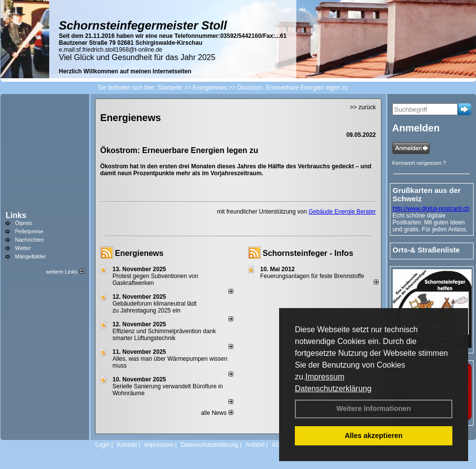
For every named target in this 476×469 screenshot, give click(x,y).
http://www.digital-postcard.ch (431, 209)
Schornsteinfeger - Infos (308, 253)
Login (103, 445)
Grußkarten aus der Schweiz (427, 194)
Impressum (325, 377)
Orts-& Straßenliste (427, 250)
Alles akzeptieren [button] (374, 436)
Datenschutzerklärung (333, 389)
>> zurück (363, 107)
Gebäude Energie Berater (342, 212)
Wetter (23, 248)
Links (16, 215)
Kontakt (127, 445)
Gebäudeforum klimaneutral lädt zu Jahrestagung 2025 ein (155, 307)
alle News (217, 413)
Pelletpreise (29, 231)
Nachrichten (30, 240)
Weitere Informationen (374, 408)
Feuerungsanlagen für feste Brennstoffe (312, 276)
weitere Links (65, 272)
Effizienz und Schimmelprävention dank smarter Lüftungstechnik (164, 335)
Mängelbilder (31, 256)
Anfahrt (255, 445)
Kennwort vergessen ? (419, 163)
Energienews (140, 253)
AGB (278, 445)
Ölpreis (24, 223)
